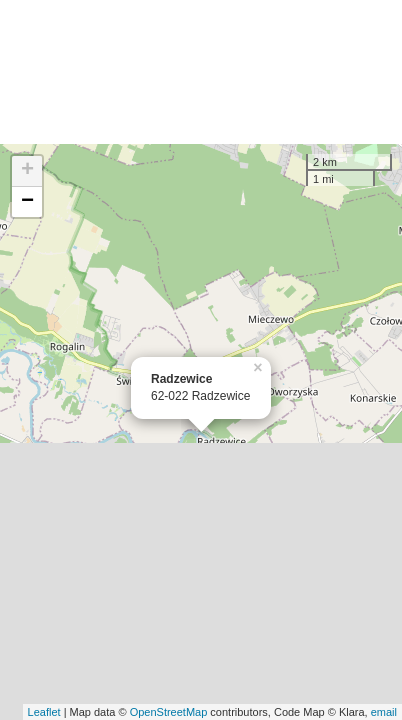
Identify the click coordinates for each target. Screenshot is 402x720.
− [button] (27, 202)
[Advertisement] (201, 72)
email (384, 712)
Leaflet (44, 712)
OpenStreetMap (169, 712)
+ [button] (27, 171)
